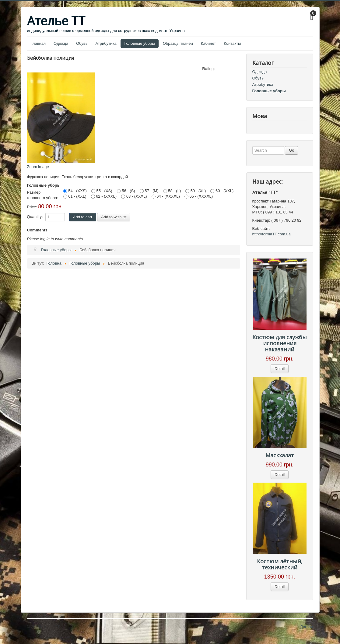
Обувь (82, 43)
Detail (280, 369)
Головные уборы (139, 43)
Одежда (61, 43)
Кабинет (208, 43)
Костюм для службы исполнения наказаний (280, 343)
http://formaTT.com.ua (272, 234)
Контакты (232, 43)
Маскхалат (280, 455)
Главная (38, 43)
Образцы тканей (178, 43)
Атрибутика (106, 43)
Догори (307, 627)
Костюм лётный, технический (280, 564)
